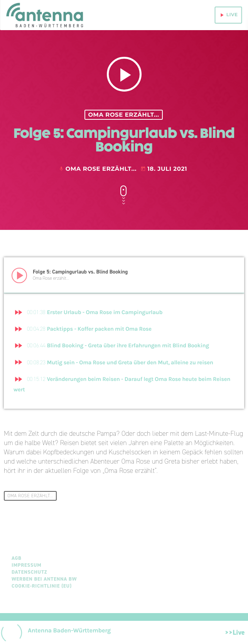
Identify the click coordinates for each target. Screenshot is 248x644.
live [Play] (228, 15)
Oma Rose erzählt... (123, 115)
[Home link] (46, 15)
